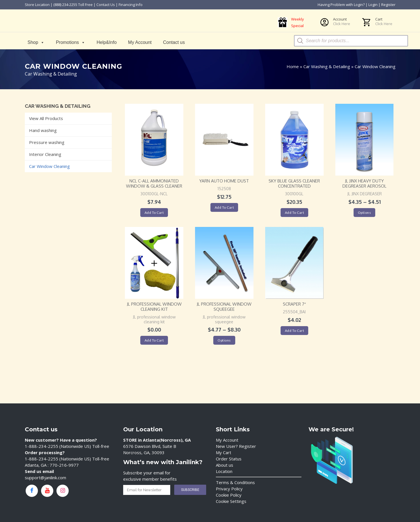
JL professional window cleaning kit (154, 307)
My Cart (224, 452)
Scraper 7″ (294, 304)
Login (373, 5)
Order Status (229, 459)
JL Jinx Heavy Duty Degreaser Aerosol (364, 183)
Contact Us (106, 5)
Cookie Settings (231, 501)
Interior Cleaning (45, 154)
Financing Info (131, 5)
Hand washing (43, 130)
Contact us (174, 42)
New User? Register (236, 446)
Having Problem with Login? (341, 5)
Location (224, 471)
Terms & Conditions (235, 482)
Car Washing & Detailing (327, 66)
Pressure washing (47, 142)
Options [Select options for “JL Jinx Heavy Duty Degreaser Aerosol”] (365, 213)
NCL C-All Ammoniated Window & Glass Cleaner (154, 183)
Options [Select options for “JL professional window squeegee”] (224, 340)
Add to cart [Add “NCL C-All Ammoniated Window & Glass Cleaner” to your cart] (154, 213)
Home (293, 66)
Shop (36, 42)
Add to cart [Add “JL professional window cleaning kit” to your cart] (154, 340)
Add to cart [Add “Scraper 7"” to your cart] (295, 331)
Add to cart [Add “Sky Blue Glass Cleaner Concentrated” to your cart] (295, 213)
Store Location (37, 5)
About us (225, 465)
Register (388, 5)
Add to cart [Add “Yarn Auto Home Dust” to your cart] (224, 207)
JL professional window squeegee (224, 307)
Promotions (71, 42)
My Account (140, 42)
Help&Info (107, 42)
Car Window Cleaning (49, 166)
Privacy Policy (229, 489)
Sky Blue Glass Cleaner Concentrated (294, 183)
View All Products (46, 118)
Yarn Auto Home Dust (224, 181)
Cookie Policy (229, 495)
